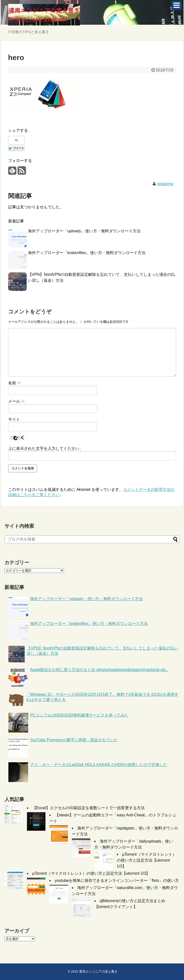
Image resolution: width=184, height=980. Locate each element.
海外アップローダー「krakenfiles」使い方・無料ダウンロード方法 (87, 253)
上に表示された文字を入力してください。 (46, 448)
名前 (15, 383)
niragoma (165, 184)
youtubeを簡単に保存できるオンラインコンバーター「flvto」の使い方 (117, 881)
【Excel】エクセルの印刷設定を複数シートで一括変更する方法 (89, 808)
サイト (14, 419)
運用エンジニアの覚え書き (98, 971)
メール (17, 401)
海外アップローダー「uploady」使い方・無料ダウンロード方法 (84, 231)
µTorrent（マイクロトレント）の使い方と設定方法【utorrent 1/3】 (147, 860)
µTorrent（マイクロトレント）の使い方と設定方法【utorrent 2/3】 (91, 873)
